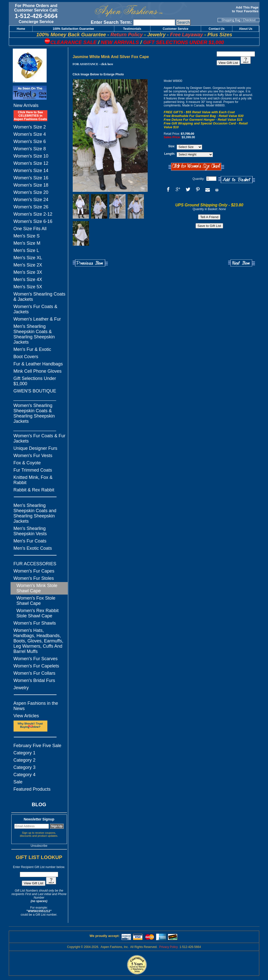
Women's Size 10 (31, 156)
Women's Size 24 (31, 200)
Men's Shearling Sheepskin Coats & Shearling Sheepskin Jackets (34, 334)
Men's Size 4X (28, 279)
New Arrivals (26, 105)
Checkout (249, 20)
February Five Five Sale (37, 746)
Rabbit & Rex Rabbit (34, 490)
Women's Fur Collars (34, 673)
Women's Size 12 (31, 163)
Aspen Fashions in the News (36, 706)
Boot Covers (26, 357)
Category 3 (25, 767)
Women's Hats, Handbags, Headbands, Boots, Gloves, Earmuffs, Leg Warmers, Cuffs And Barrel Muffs (38, 641)
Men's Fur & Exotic (32, 349)
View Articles (26, 716)
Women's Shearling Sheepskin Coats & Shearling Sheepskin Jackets (34, 413)
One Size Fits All (30, 229)
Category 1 (25, 753)
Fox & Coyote (27, 463)
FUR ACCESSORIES (35, 564)
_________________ (35, 398)
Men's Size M (27, 243)
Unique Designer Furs (35, 448)
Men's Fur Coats (30, 541)
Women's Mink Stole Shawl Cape (37, 588)
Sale (18, 782)
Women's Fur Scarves (36, 659)
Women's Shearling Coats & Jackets (39, 297)
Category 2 (25, 760)
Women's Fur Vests (33, 456)
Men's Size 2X (28, 265)
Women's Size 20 (31, 192)
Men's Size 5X (28, 287)
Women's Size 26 (31, 207)
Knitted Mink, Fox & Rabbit (33, 480)
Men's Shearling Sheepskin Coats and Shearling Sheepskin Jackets (35, 513)
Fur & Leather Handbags (38, 364)
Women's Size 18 (31, 185)
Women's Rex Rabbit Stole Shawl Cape (38, 613)
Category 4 (25, 775)
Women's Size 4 (30, 134)
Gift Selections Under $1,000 (35, 381)
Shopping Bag (231, 20)
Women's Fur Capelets (36, 666)
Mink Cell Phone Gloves (38, 371)
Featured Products (32, 789)
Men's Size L (26, 250)
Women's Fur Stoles (34, 578)
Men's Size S (27, 236)
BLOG (39, 804)
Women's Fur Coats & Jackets (35, 309)
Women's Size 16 (31, 178)
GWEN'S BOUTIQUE (35, 391)
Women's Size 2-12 (33, 214)
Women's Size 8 (30, 149)
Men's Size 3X (28, 272)
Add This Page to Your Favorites (246, 9)
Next (242, 263)
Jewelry (21, 688)
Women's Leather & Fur (37, 319)
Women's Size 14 (31, 171)
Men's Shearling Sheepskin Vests (30, 531)
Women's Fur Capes (34, 571)
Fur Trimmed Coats (33, 470)
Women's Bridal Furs (34, 680)
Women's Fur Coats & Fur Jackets (39, 438)
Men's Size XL (28, 258)
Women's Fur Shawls (35, 623)
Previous (90, 263)
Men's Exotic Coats (33, 548)
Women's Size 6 (30, 142)
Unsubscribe (39, 846)
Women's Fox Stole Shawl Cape (36, 601)
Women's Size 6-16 (33, 221)
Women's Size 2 (30, 127)
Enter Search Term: (111, 22)
